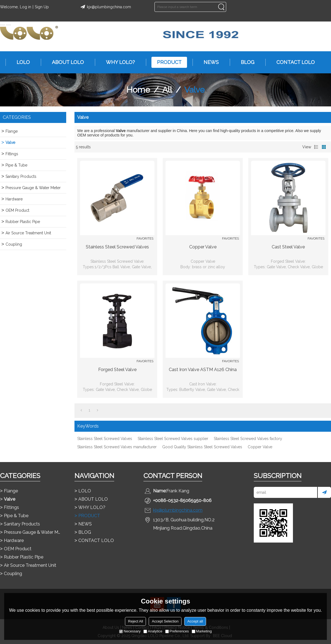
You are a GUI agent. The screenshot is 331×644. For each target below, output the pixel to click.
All (167, 90)
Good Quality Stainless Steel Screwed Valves (202, 447)
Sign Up (42, 7)
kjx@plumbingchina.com (105, 7)
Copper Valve (203, 247)
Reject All (135, 621)
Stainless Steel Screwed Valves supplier (173, 439)
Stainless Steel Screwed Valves (117, 247)
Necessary (130, 631)
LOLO (20, 62)
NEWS (208, 62)
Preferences (177, 631)
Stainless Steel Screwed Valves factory (248, 439)
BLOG (245, 62)
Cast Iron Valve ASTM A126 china (203, 370)
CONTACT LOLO (293, 62)
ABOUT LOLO (65, 62)
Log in (26, 7)
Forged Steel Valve (117, 370)
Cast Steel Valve (288, 247)
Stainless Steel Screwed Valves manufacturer (117, 447)
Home (138, 90)
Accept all (195, 621)
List (316, 147)
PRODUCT (166, 62)
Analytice (153, 631)
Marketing (202, 631)
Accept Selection (165, 621)
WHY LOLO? (118, 62)
